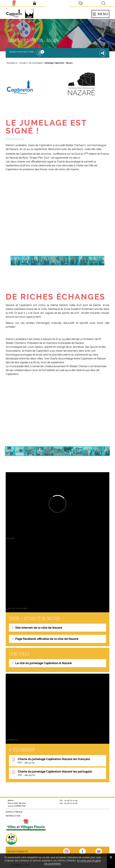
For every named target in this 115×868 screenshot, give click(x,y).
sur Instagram (66, 852)
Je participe (81, 3)
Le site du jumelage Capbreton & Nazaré (44, 663)
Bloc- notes (15, 3)
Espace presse (14, 812)
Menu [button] (100, 14)
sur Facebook (83, 852)
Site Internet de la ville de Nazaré (39, 628)
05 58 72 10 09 (71, 801)
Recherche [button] (103, 3)
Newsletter (13, 816)
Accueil (23, 63)
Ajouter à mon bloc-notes (22, 52)
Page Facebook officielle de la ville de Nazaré (47, 639)
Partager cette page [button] (103, 53)
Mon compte (34, 3)
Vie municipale (35, 63)
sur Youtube (99, 852)
